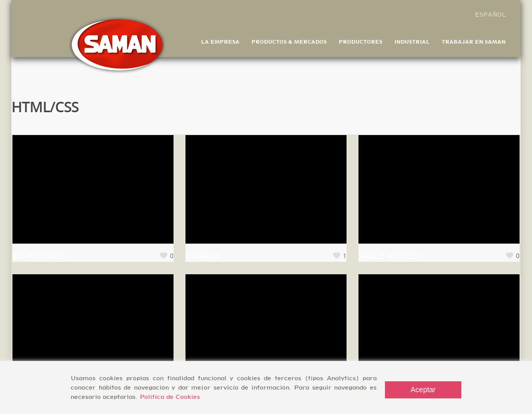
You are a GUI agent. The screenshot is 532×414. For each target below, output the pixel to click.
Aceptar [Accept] (423, 390)
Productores (361, 42)
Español (490, 15)
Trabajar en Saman (474, 42)
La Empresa (220, 42)
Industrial (412, 42)
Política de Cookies (170, 397)
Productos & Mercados (289, 42)
